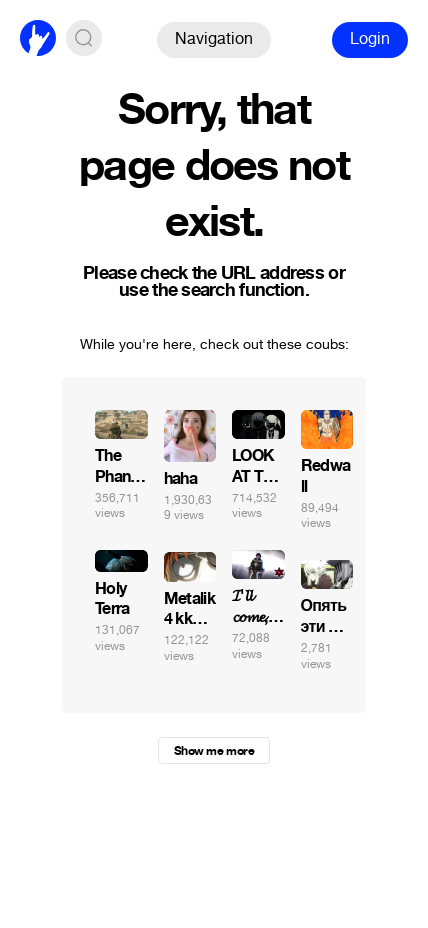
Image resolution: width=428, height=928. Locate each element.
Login (370, 38)
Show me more (214, 751)
